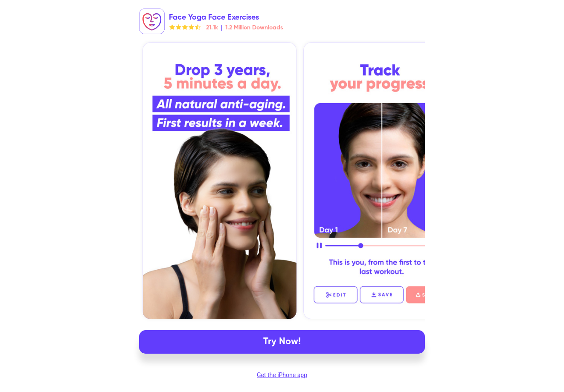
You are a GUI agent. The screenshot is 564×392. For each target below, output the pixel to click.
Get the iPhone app (282, 375)
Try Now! (282, 342)
